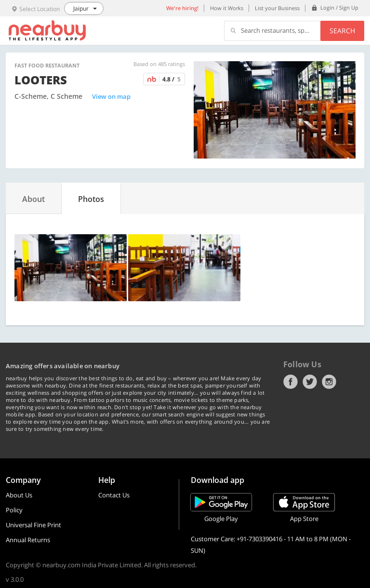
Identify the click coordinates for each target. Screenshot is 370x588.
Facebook (291, 382)
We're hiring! (182, 8)
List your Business (277, 8)
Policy (14, 510)
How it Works (227, 8)
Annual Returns (28, 540)
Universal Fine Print (33, 525)
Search (342, 31)
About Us (19, 495)
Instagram (329, 382)
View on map (111, 96)
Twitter (310, 382)
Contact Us (114, 495)
